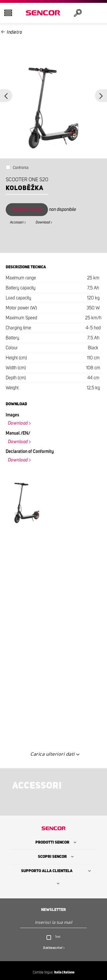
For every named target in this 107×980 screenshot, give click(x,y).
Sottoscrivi (53, 948)
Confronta (21, 168)
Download (43, 222)
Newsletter (53, 910)
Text (58, 937)
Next (101, 96)
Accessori (17, 222)
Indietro (14, 32)
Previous (6, 96)
